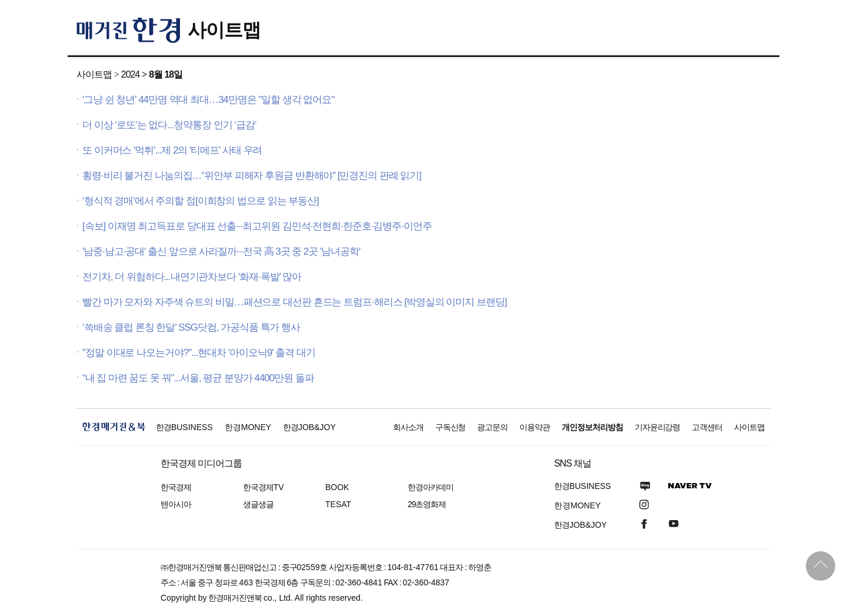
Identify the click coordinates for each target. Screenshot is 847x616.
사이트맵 (224, 30)
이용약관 (535, 427)
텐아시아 (176, 504)
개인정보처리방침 (592, 427)
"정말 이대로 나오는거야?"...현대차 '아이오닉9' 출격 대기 (199, 353)
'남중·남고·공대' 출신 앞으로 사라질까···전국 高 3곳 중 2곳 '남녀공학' (221, 252)
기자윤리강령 (658, 427)
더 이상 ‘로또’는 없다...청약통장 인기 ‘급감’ (169, 125)
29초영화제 (427, 504)
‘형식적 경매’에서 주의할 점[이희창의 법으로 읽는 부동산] (201, 201)
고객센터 (707, 427)
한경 (184, 427)
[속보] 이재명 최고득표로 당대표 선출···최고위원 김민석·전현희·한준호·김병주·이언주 (257, 226)
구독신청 (451, 427)
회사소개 (408, 427)
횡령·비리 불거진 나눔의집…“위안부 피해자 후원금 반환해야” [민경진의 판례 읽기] (252, 176)
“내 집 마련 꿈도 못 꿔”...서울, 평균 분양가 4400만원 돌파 (198, 378)
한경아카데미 (431, 487)
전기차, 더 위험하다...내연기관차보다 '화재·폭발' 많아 (192, 277)
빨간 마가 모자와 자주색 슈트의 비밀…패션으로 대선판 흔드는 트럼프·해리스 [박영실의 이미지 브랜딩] (294, 302)
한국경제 (176, 487)
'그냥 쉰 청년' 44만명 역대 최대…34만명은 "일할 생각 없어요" (208, 100)
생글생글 (258, 504)
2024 (130, 74)
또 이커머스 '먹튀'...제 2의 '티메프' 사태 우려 (172, 150)
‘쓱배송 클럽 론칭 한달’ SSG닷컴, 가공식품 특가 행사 (191, 327)
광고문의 (492, 427)
